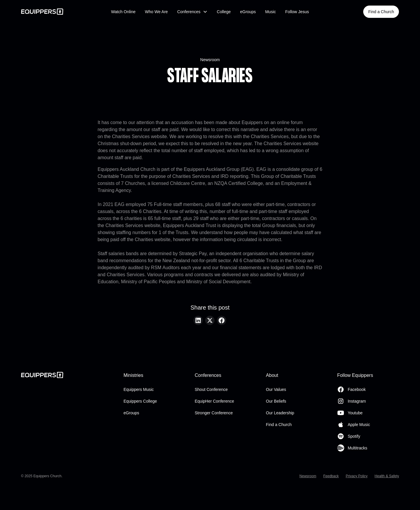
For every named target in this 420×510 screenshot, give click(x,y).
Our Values (276, 389)
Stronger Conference (214, 413)
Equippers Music (139, 389)
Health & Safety (387, 476)
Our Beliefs (276, 401)
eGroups (248, 12)
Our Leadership (280, 413)
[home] (61, 12)
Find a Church (381, 12)
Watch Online (124, 12)
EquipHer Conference (214, 401)
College (224, 12)
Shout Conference (211, 389)
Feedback (331, 476)
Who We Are (156, 12)
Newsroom (210, 60)
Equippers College (140, 401)
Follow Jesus (297, 12)
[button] (192, 12)
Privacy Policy (357, 476)
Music (271, 12)
